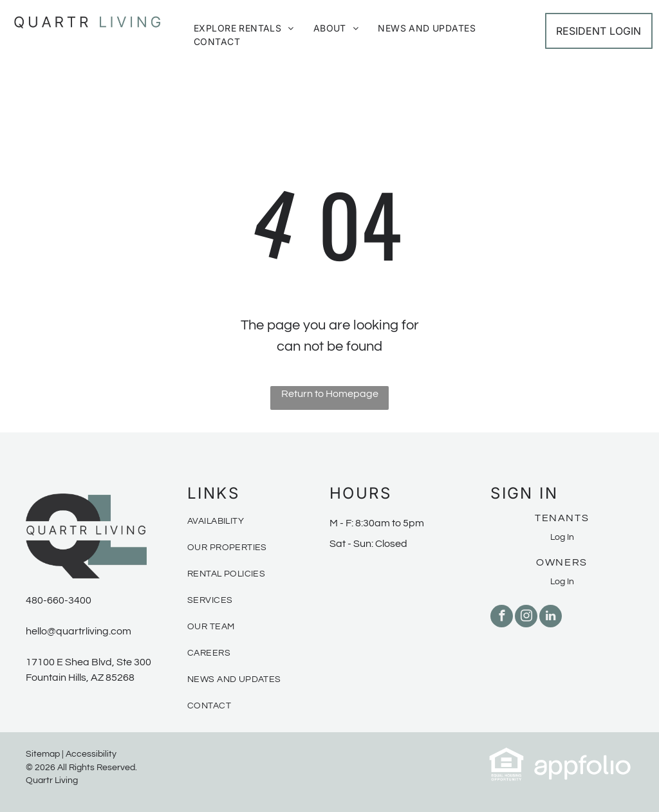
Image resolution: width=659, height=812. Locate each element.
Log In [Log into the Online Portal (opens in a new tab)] (562, 537)
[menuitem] (244, 28)
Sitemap (43, 754)
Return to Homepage (330, 394)
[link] (506, 754)
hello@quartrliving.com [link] (79, 631)
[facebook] (502, 618)
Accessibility (91, 754)
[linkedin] (551, 618)
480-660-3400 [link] (59, 600)
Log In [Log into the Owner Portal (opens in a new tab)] (562, 582)
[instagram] (526, 618)
